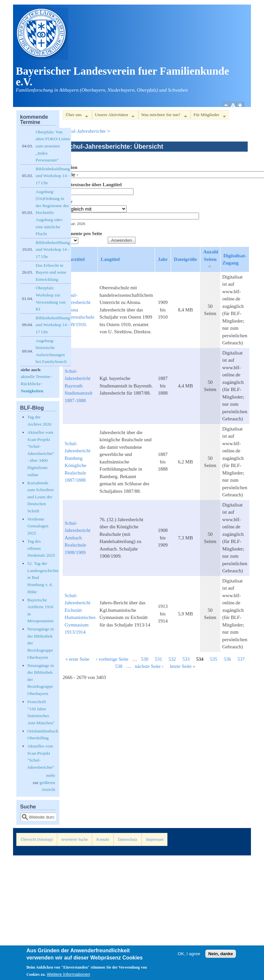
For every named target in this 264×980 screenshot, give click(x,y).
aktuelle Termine (35, 377)
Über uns (75, 116)
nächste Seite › (149, 666)
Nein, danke (221, 956)
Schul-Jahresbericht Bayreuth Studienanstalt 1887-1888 (78, 386)
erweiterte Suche (75, 839)
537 (241, 659)
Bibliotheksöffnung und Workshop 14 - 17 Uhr (53, 176)
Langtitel (110, 259)
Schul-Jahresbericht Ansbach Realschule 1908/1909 (78, 538)
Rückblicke (31, 384)
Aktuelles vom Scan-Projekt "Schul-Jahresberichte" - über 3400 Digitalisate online (41, 453)
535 (214, 659)
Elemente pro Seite (82, 234)
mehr (51, 775)
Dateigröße (186, 259)
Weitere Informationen (68, 977)
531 (158, 659)
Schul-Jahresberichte (85, 131)
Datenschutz (128, 839)
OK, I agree (189, 956)
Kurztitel (75, 259)
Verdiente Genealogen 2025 (38, 526)
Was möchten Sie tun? (163, 116)
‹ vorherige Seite (112, 659)
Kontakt (103, 839)
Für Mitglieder (208, 116)
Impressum (155, 839)
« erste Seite (77, 659)
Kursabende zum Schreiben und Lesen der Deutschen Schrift (41, 497)
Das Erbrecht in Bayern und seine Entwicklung (51, 272)
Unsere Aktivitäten (113, 116)
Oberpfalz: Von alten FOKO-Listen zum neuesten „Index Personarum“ (53, 146)
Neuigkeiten (32, 391)
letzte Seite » (183, 666)
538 (119, 666)
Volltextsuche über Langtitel (92, 185)
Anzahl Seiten (211, 259)
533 (186, 659)
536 (227, 659)
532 (172, 659)
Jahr (68, 202)
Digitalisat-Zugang (235, 259)
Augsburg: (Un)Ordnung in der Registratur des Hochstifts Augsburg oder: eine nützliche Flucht (52, 213)
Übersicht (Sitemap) (37, 839)
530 (145, 659)
